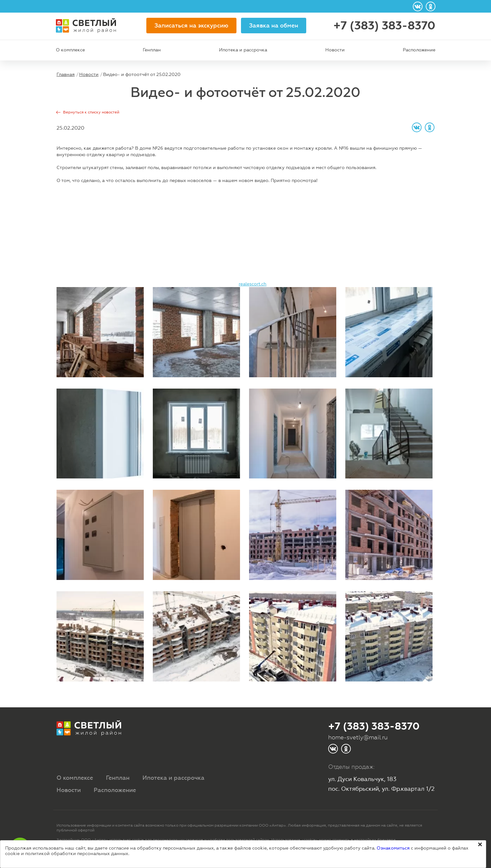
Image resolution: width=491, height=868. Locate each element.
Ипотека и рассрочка (243, 50)
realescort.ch (253, 284)
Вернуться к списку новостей (91, 112)
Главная (66, 74)
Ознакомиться (393, 848)
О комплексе (70, 50)
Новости (335, 50)
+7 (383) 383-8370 (384, 26)
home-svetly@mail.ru (358, 737)
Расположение (419, 50)
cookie (138, 840)
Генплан (152, 50)
